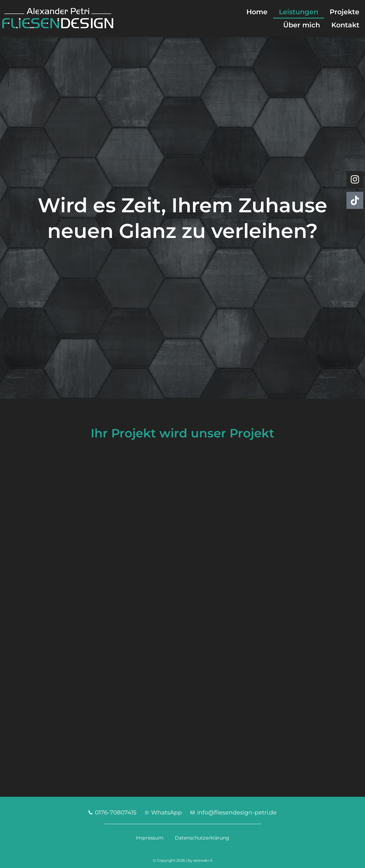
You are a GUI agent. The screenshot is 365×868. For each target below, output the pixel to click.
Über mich (302, 25)
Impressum (150, 838)
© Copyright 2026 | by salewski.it (183, 860)
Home (257, 12)
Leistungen (299, 12)
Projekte (344, 12)
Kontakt (345, 25)
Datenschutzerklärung (202, 838)
